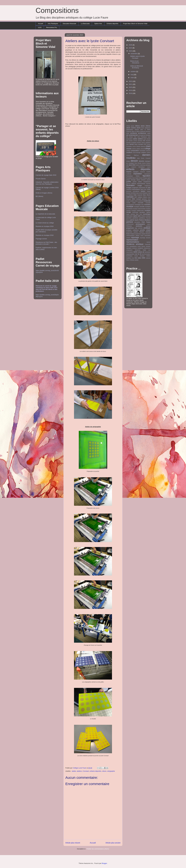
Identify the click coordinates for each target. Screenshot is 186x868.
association (129, 139)
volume (148, 258)
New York (139, 214)
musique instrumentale (139, 209)
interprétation (136, 189)
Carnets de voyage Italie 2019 (46, 175)
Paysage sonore (41, 239)
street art (141, 252)
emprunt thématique (138, 167)
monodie (141, 203)
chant (148, 146)
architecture (142, 133)
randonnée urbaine (140, 234)
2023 (131, 51)
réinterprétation (130, 236)
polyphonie (130, 228)
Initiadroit (129, 189)
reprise (148, 242)
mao (135, 195)
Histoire (134, 184)
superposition (130, 254)
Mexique (129, 199)
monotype (138, 205)
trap (133, 258)
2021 (131, 84)
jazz (145, 189)
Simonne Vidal (140, 250)
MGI (134, 199)
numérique (147, 214)
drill (127, 165)
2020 (131, 87)
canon (143, 143)
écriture (148, 165)
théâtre (148, 256)
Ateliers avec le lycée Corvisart (137, 57)
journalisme (136, 191)
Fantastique (130, 176)
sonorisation (130, 252)
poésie (148, 226)
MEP (136, 197)
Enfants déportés (112, 24)
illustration (130, 185)
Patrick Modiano (145, 220)
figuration (146, 176)
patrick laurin (134, 220)
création (144, 152)
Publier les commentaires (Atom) (98, 849)
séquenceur (147, 248)
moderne (141, 201)
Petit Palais (146, 222)
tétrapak (142, 256)
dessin (134, 161)
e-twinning (142, 165)
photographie (140, 224)
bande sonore (133, 141)
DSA (134, 165)
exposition (138, 174)
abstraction (130, 130)
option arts (137, 216)
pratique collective (133, 230)
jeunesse (129, 191)
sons (135, 252)
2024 (131, 48)
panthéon (135, 218)
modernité (147, 201)
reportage (135, 237)
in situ (148, 188)
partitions (142, 218)
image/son (147, 186)
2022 (131, 81)
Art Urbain (130, 137)
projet (148, 230)
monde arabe (131, 203)
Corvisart (86, 771)
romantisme (133, 246)
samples (129, 248)
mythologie (135, 212)
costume (148, 151)
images (129, 188)
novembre (134, 54)
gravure (128, 184)
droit (130, 165)
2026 (131, 45)
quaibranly (129, 232)
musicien (147, 205)
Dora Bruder (138, 163)
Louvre (141, 193)
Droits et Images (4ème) (44, 193)
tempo (136, 256)
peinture (130, 222)
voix (144, 258)
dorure (144, 163)
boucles (148, 141)
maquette (140, 195)
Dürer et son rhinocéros (135, 62)
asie (149, 137)
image (140, 186)
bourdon (129, 143)
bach (145, 139)
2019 (131, 90)
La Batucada (85, 24)
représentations (133, 242)
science (135, 248)
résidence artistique (135, 244)
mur (142, 205)
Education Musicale (69, 24)
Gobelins (143, 180)
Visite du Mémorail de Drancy (136, 67)
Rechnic (148, 234)
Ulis (136, 258)
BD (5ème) (39, 196)
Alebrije (137, 130)
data (138, 158)
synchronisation (146, 254)
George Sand (135, 180)
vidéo (139, 258)
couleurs (129, 152)
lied (132, 193)
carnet (132, 144)
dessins (142, 161)
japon (142, 189)
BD (144, 141)
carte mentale (139, 144)
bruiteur (139, 143)
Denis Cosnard (146, 158)
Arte (135, 137)
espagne (136, 172)
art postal (141, 135)
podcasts (139, 226)
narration (142, 212)
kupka (149, 191)
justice (143, 191)
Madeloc (145, 193)
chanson (143, 146)
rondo (139, 246)
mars (133, 78)
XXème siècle (134, 260)
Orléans (143, 216)
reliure (104, 771)
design (128, 161)
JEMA (149, 189)
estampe (143, 172)
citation (138, 149)
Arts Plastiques (53, 24)
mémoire (130, 197)
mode (128, 201)
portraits (140, 228)
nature (148, 212)
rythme (143, 246)
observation (130, 216)
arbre (128, 133)
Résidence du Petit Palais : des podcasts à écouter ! (46, 243)
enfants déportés (95, 771)
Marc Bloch (147, 195)
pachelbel (129, 218)
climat (142, 149)
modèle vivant (134, 201)
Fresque (145, 178)
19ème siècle (140, 126)
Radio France (130, 234)
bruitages (134, 143)
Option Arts (98, 24)
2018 (131, 93)
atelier (74, 771)
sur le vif (138, 254)
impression (142, 188)
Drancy (148, 163)
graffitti (129, 182)
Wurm (128, 260)
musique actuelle (139, 207)
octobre (133, 71)
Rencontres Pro (51, 27)
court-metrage (137, 153)
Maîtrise (131, 195)
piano (149, 224)
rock (128, 246)
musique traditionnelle (138, 211)
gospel (148, 180)
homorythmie (141, 184)
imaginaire (135, 188)
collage (147, 149)
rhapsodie (148, 244)
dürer (138, 165)
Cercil (138, 146)
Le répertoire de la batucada (45, 214)
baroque (140, 141)
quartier (136, 232)
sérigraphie (111, 771)
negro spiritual (131, 214)
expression (147, 174)
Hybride (148, 184)
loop (137, 193)
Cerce (134, 146)
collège (128, 151)
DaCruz (136, 155)
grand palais (137, 182)
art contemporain (132, 135)
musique (130, 206)
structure (148, 252)
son (149, 250)
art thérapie (147, 135)
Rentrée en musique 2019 (45, 226)
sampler (148, 246)
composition (135, 151)
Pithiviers (129, 226)
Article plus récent (73, 843)
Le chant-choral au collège (45, 223)
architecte (134, 133)
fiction (138, 176)
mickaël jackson (141, 199)
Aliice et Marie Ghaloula (138, 132)
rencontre (147, 235)
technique (129, 256)
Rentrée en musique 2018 (45, 235)
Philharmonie (130, 224)
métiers (140, 197)
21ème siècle (136, 128)
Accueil (41, 24)
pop (136, 228)
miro (149, 199)
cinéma (134, 149)
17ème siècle (130, 126)
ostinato (148, 216)
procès (143, 230)
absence (148, 128)
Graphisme (147, 182)
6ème (143, 128)
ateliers (79, 771)
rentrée (128, 238)
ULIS (40, 27)
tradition (129, 258)
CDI (145, 144)
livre (134, 193)
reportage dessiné (145, 238)
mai (132, 75)
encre (149, 167)
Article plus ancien (113, 843)
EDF (128, 167)
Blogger (104, 863)
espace (129, 172)
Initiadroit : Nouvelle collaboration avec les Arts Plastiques (47, 183)
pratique (147, 228)
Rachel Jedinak (145, 232)
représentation (132, 240)
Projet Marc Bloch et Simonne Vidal (135, 24)
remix (142, 236)
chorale (129, 149)
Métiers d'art (147, 197)
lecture (128, 193)
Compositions (57, 10)
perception (137, 222)
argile (149, 133)
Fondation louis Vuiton (133, 178)
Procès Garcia (41, 179)
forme (141, 178)
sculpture (140, 248)
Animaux (148, 132)
